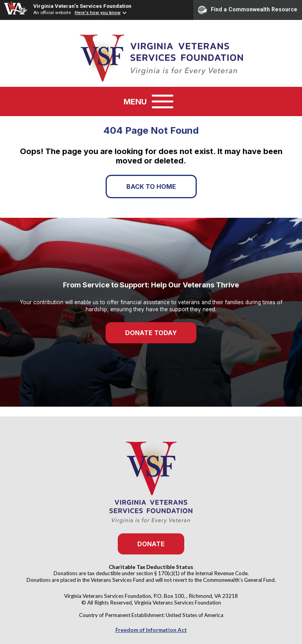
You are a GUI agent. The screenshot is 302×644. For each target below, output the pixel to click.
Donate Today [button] (151, 333)
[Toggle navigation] (163, 101)
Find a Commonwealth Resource (248, 10)
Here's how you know (98, 13)
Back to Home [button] (151, 187)
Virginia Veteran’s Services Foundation (82, 6)
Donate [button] (151, 544)
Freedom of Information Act (151, 630)
